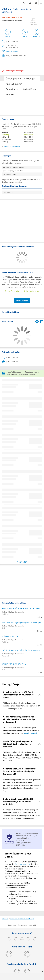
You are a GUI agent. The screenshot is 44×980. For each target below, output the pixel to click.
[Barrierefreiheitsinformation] (36, 3)
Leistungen (30, 79)
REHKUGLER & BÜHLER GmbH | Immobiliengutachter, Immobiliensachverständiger (22, 608)
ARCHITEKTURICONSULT (13, 664)
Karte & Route (30, 89)
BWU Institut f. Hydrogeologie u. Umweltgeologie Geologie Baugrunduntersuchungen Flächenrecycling (22, 622)
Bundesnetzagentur (23, 864)
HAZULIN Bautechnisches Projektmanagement (22, 650)
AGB (30, 925)
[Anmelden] (30, 3)
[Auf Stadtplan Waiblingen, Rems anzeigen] (42, 321)
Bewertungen (12, 89)
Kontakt (10, 94)
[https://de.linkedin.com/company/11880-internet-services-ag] (35, 939)
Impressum (12, 925)
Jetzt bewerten (22, 301)
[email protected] (12, 51)
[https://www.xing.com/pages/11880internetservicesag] (28, 939)
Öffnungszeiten (13, 79)
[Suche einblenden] (24, 3)
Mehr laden (22, 562)
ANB (35, 925)
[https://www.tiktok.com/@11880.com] (16, 939)
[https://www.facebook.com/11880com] (9, 939)
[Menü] (41, 3)
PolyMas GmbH (9, 636)
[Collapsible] (39, 695)
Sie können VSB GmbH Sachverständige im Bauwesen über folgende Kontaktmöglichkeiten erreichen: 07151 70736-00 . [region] (21, 730)
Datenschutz (22, 925)
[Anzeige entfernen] (42, 971)
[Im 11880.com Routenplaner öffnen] (37, 321)
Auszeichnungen (14, 84)
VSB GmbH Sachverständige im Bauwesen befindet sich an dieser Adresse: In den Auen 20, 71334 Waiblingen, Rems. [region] (21, 706)
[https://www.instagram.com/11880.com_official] (22, 939)
